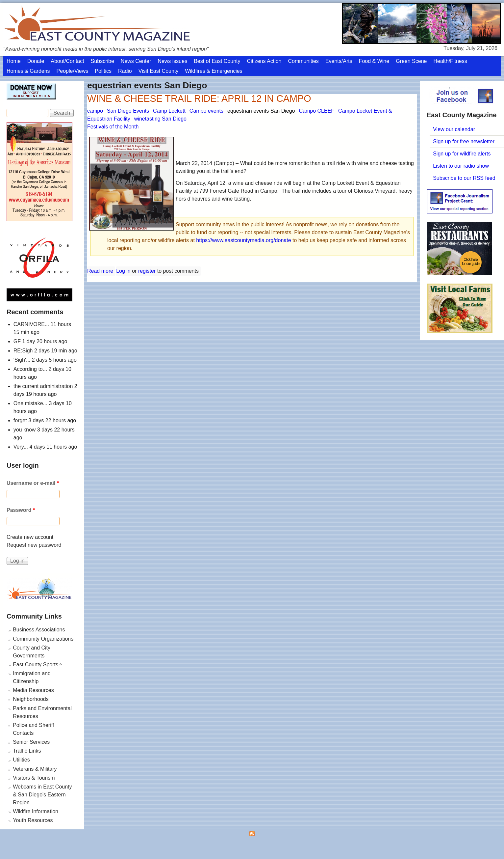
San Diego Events (128, 111)
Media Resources (33, 690)
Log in (123, 271)
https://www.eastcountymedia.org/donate (243, 240)
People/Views (73, 71)
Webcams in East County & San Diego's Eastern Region (42, 795)
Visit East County (159, 71)
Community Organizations (43, 639)
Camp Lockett (169, 111)
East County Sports (38, 665)
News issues (172, 61)
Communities (303, 61)
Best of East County (217, 61)
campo (95, 111)
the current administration (43, 386)
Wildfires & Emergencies (214, 71)
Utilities (21, 760)
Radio (125, 71)
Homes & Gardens (28, 71)
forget (20, 420)
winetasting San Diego (160, 119)
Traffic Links (27, 751)
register (147, 271)
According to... (30, 369)
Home (14, 61)
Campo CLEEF (316, 111)
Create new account (30, 537)
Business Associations (39, 630)
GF (17, 341)
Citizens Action (264, 61)
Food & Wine (374, 61)
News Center (136, 61)
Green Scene (411, 61)
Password (21, 510)
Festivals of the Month (113, 127)
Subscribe (102, 61)
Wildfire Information (36, 811)
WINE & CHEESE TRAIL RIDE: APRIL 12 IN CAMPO (199, 98)
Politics (103, 71)
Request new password (34, 545)
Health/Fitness (450, 61)
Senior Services (31, 742)
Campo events (206, 111)
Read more (100, 271)
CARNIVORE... (31, 324)
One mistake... (30, 403)
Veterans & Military (35, 769)
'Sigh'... (22, 360)
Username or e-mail (33, 483)
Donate (36, 61)
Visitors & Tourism (34, 778)
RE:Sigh (23, 351)
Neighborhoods (31, 699)
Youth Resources (33, 820)
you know (25, 430)
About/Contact (67, 61)
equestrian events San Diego (261, 111)
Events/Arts (339, 61)
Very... (21, 447)
